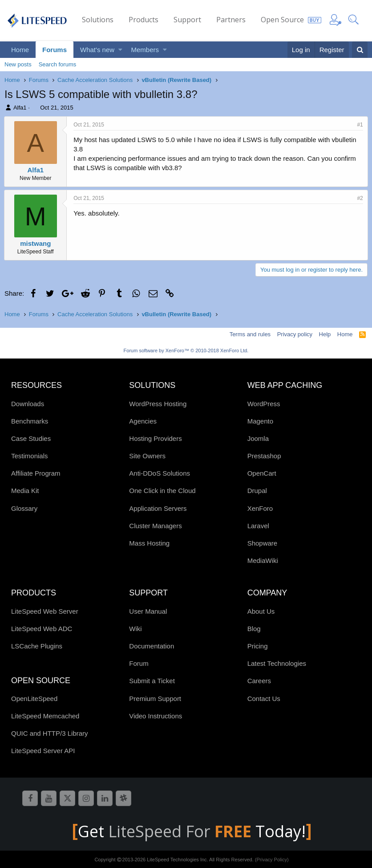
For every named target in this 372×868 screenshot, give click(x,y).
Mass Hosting (149, 543)
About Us (261, 611)
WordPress (264, 404)
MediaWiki (263, 560)
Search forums (58, 64)
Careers (259, 681)
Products (144, 20)
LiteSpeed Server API (43, 751)
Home (20, 50)
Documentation (152, 646)
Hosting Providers (155, 438)
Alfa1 (20, 108)
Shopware (263, 543)
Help (325, 334)
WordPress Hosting (158, 404)
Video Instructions (156, 716)
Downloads (28, 404)
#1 (360, 125)
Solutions (98, 20)
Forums (55, 50)
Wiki (135, 629)
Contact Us (264, 699)
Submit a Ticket (152, 681)
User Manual (148, 611)
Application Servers (158, 508)
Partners (231, 20)
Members (145, 50)
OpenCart (262, 473)
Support (187, 20)
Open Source (282, 20)
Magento (260, 421)
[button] (120, 50)
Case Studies (31, 438)
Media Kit (25, 491)
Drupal (257, 491)
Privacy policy (295, 334)
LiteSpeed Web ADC (42, 629)
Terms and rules (250, 334)
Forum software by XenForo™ (186, 350)
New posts (18, 64)
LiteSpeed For (182, 831)
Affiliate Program (36, 473)
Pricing (258, 646)
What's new (97, 50)
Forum (139, 663)
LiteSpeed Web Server (45, 611)
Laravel (258, 526)
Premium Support (155, 699)
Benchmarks (30, 421)
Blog (254, 629)
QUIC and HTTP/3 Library (50, 733)
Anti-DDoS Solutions (160, 473)
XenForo (260, 508)
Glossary (24, 508)
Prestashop (264, 456)
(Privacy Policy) (272, 860)
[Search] (360, 50)
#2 (360, 198)
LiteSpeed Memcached (45, 716)
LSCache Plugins (37, 646)
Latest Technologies (277, 663)
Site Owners (147, 456)
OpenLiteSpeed (34, 699)
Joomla (258, 438)
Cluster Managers (155, 526)
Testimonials (30, 456)
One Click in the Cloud (162, 491)
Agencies (143, 421)
